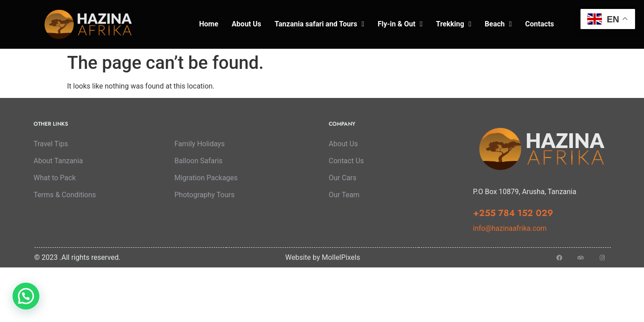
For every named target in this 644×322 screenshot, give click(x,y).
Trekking (454, 24)
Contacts (539, 24)
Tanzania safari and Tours (319, 24)
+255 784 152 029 (513, 213)
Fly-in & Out (400, 24)
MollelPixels (341, 257)
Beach (498, 24)
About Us (246, 24)
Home (209, 24)
